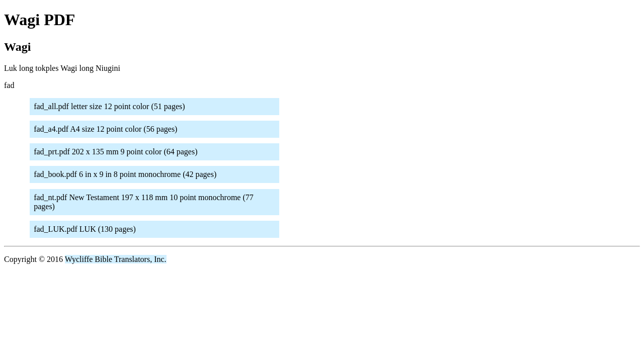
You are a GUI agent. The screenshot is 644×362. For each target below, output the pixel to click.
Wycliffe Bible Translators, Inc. (116, 259)
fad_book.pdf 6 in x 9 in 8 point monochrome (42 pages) (125, 174)
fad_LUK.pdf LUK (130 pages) (85, 229)
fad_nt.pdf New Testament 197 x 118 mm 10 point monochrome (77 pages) (144, 202)
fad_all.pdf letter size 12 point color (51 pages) (109, 106)
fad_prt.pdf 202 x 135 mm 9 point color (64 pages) (115, 152)
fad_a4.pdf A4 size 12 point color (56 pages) (105, 129)
